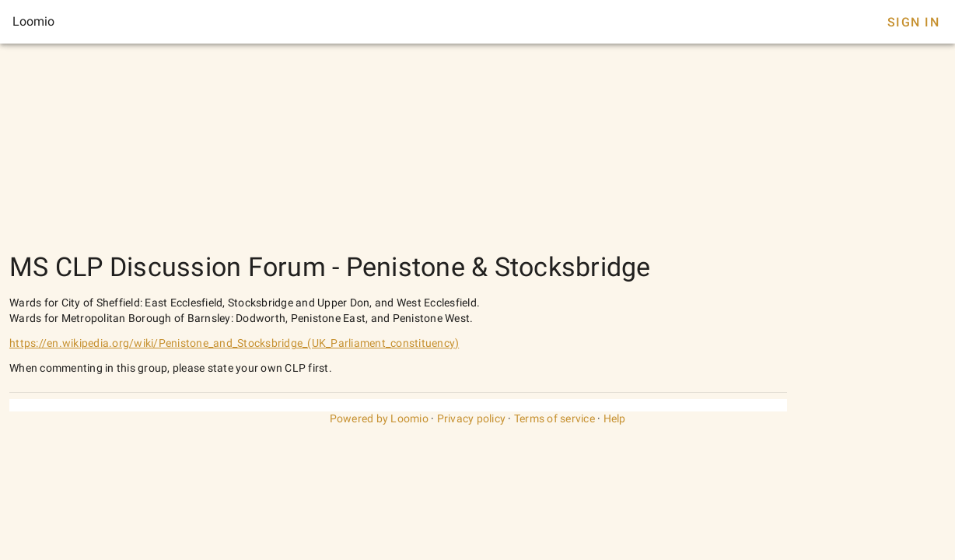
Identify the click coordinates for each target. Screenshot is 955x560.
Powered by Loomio (379, 418)
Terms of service (554, 418)
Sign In (913, 22)
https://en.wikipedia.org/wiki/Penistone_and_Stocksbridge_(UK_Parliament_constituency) (234, 343)
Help (615, 418)
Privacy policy (472, 418)
